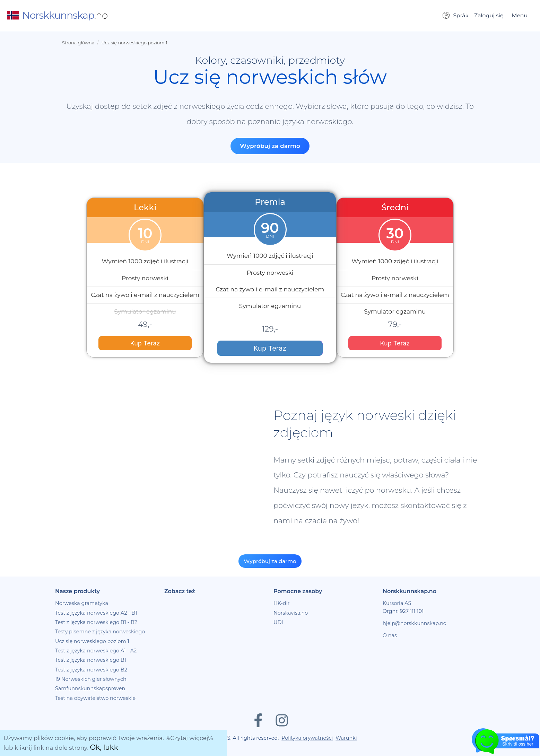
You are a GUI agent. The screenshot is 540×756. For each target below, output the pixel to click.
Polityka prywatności (307, 738)
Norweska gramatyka (82, 603)
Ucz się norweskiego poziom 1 (134, 43)
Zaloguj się (489, 15)
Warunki (346, 738)
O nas (390, 635)
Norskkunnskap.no (410, 591)
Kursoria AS (397, 603)
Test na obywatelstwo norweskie (95, 698)
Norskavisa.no (291, 613)
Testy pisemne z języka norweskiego (100, 632)
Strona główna (78, 43)
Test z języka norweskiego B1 (91, 660)
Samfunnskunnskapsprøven (90, 688)
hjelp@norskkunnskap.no (415, 623)
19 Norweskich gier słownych (91, 679)
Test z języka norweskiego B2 (91, 670)
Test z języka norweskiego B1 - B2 (96, 622)
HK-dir (282, 603)
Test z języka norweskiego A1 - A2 (96, 651)
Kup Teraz (145, 343)
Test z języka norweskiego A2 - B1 (96, 613)
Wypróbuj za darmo (270, 146)
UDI (278, 622)
